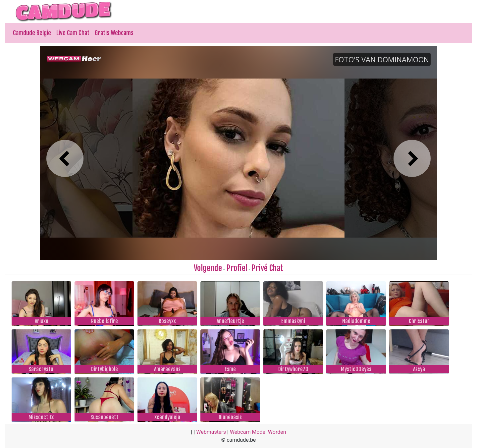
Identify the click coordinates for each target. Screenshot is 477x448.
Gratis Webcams (114, 33)
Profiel (237, 268)
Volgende (208, 268)
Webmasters (211, 432)
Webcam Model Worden (258, 432)
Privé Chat (267, 268)
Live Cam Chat (73, 33)
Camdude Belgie (32, 33)
